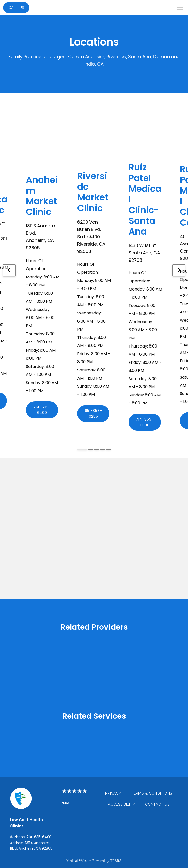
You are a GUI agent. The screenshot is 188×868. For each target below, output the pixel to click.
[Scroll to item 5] (108, 449)
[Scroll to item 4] (103, 449)
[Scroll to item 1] (82, 449)
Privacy (113, 793)
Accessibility (121, 804)
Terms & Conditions (152, 793)
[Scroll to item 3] (97, 449)
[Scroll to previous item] (9, 270)
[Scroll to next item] (179, 270)
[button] (180, 8)
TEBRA (116, 861)
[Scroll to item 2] (91, 449)
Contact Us (157, 804)
